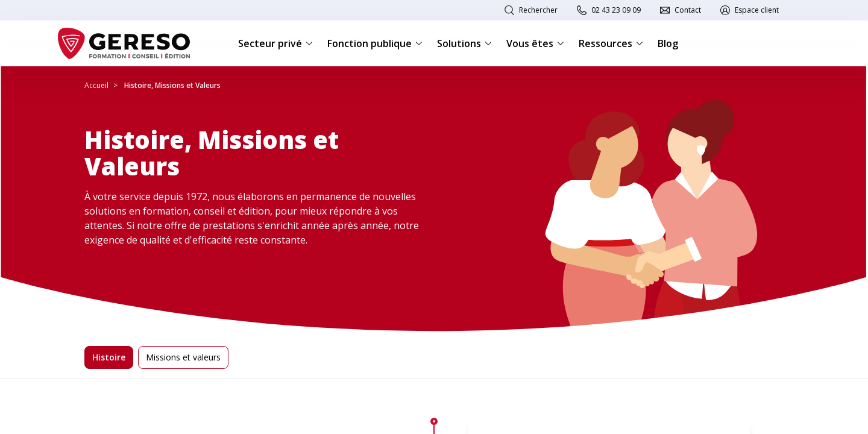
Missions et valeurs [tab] (183, 357)
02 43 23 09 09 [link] (616, 10)
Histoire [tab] (109, 357)
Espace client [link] (757, 10)
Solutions (464, 43)
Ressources (611, 43)
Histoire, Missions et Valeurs (172, 85)
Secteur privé (275, 43)
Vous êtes (535, 43)
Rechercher (538, 10)
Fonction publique (375, 43)
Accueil (96, 85)
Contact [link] (688, 10)
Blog (668, 43)
